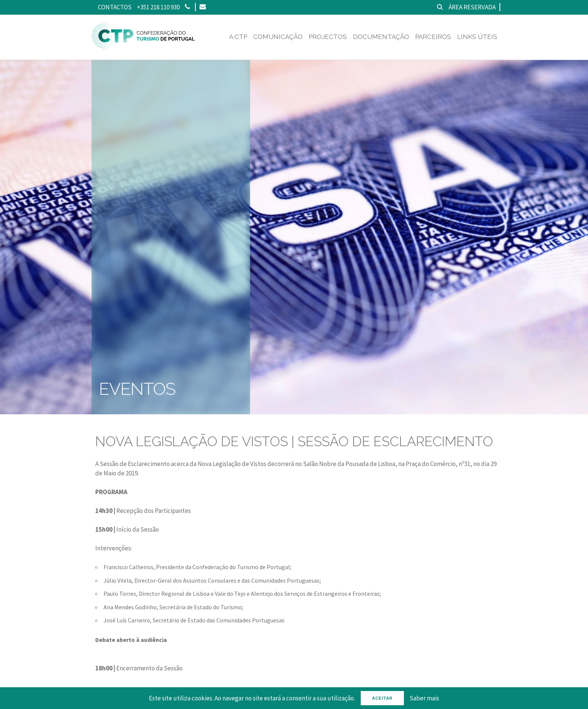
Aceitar (382, 698)
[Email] (202, 7)
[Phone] (187, 7)
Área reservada (472, 7)
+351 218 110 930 (158, 7)
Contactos (115, 7)
